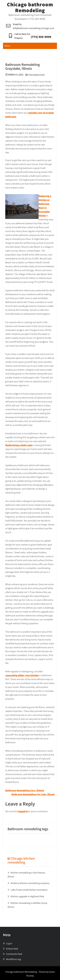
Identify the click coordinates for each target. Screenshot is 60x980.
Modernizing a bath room (19, 445)
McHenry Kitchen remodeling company (30, 883)
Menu (7, 46)
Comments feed (14, 954)
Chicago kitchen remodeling (21, 860)
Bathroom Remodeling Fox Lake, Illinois (33, 794)
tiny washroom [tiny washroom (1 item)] (15, 839)
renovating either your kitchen (22, 675)
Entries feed (12, 949)
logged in (23, 811)
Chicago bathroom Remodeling (30, 7)
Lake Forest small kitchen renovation (29, 890)
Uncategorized (36, 75)
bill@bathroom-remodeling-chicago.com (33, 28)
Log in (9, 943)
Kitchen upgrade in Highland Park (27, 896)
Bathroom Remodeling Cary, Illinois (25, 790)
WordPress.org (13, 959)
